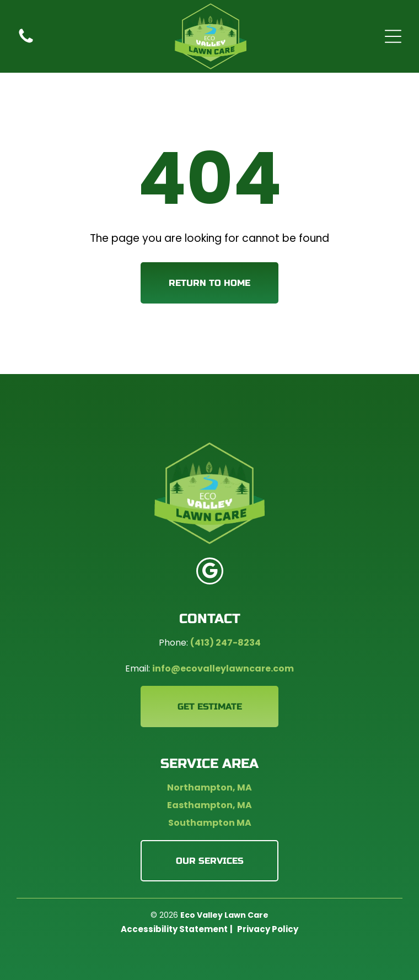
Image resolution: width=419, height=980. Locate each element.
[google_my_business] (210, 572)
